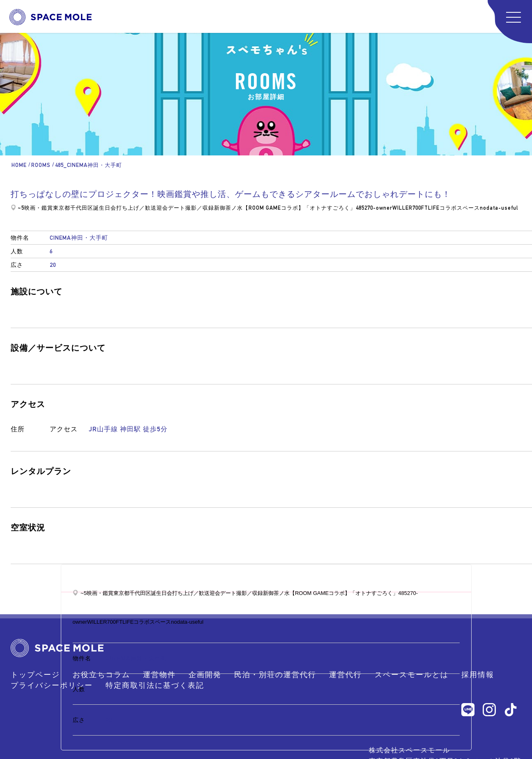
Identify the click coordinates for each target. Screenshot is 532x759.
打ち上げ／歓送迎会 (142, 208)
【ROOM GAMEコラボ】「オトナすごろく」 (299, 208)
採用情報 (478, 675)
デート (177, 208)
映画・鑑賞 (39, 208)
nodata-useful (499, 208)
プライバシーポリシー (52, 685)
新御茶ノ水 (228, 208)
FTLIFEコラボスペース (450, 208)
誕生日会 (105, 208)
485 (360, 208)
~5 (21, 208)
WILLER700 (407, 208)
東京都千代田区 (73, 208)
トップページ (35, 675)
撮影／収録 (200, 208)
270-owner (378, 208)
